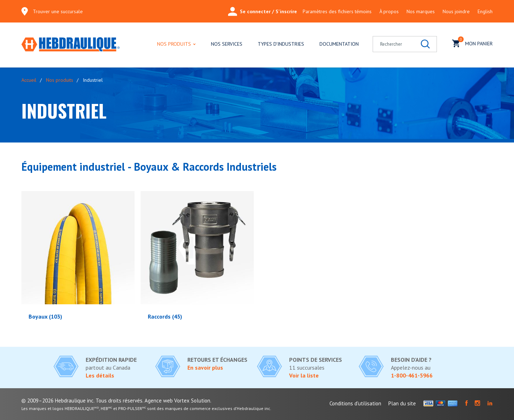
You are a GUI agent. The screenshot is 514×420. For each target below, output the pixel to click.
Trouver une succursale (58, 11)
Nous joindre (456, 11)
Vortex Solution (192, 401)
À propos (389, 11)
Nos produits (174, 44)
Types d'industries (281, 44)
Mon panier (472, 43)
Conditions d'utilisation (355, 403)
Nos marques (421, 11)
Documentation (339, 44)
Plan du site (402, 403)
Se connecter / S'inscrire (263, 11)
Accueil (29, 80)
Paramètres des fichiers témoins (337, 11)
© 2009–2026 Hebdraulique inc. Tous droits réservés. (82, 401)
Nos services (227, 44)
